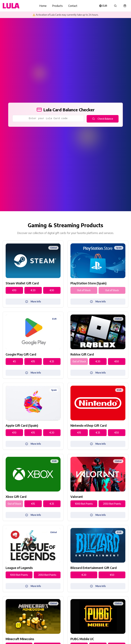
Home (43, 6)
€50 (117, 361)
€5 (14, 361)
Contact (73, 6)
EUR (103, 6)
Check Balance (103, 119)
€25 (52, 361)
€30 (52, 290)
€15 (33, 361)
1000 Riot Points (84, 504)
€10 (14, 290)
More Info (33, 301)
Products (57, 6)
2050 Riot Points (112, 504)
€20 (33, 290)
